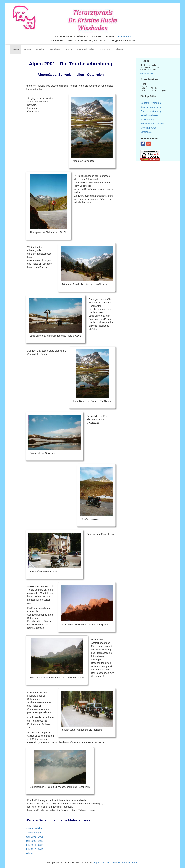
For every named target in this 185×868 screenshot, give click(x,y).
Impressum (100, 863)
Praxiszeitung (147, 120)
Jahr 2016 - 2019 (34, 849)
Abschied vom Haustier (152, 124)
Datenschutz (114, 863)
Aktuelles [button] (55, 49)
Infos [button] (69, 49)
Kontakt (126, 863)
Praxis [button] (40, 49)
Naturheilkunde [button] (86, 49)
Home (17, 49)
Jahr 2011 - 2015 (34, 845)
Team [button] (28, 49)
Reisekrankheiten (149, 115)
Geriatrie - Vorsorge (151, 103)
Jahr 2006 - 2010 (34, 841)
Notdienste (146, 132)
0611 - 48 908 (124, 36)
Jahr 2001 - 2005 (34, 837)
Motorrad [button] (105, 49)
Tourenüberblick (34, 828)
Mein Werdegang (34, 833)
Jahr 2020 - (32, 853)
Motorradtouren (148, 128)
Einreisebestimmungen (152, 111)
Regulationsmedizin (151, 107)
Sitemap (120, 49)
